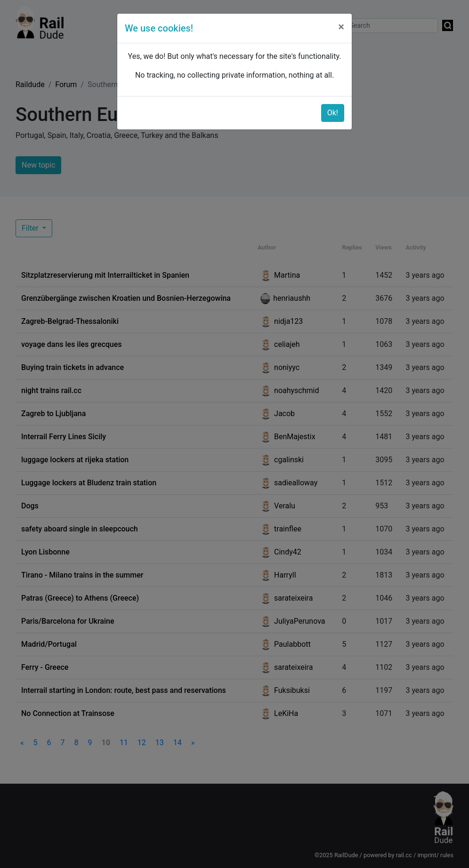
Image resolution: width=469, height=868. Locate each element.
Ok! (333, 113)
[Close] (341, 27)
